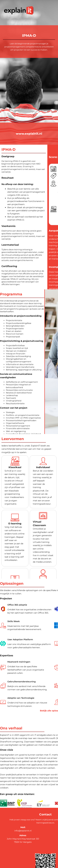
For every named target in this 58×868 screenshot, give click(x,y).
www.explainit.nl (29, 134)
